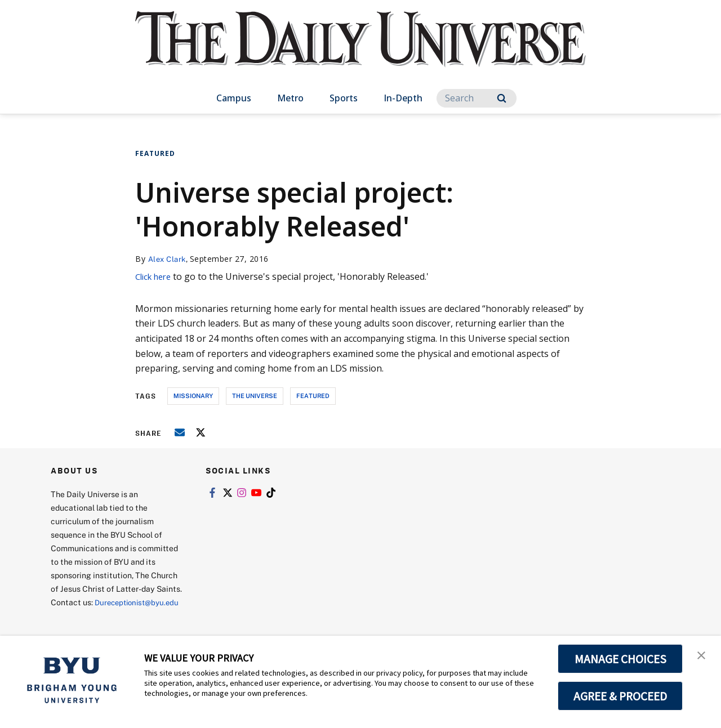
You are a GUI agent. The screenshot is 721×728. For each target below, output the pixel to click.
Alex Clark (169, 259)
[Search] (477, 98)
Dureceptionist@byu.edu (96, 616)
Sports (344, 98)
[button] (702, 656)
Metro (290, 98)
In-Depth (403, 98)
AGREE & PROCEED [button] (620, 696)
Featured (155, 153)
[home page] (360, 50)
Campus (234, 98)
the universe (255, 396)
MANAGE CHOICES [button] (620, 659)
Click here (156, 276)
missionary (193, 396)
